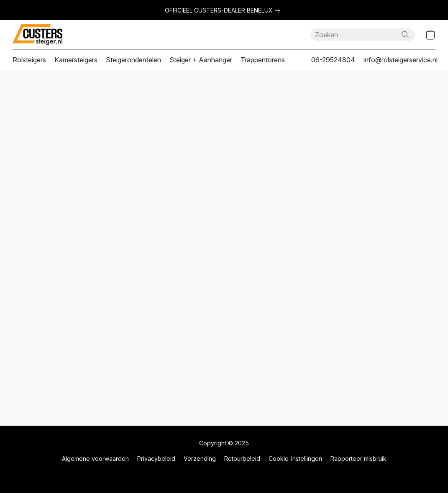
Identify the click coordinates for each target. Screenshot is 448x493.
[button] (37, 35)
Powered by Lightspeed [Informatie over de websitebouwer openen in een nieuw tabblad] (224, 475)
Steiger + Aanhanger (201, 60)
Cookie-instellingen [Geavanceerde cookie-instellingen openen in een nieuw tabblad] (295, 459)
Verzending (200, 459)
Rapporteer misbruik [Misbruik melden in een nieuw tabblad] (358, 459)
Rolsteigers (29, 60)
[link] (224, 10)
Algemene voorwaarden (95, 459)
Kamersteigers (76, 60)
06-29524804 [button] (333, 60)
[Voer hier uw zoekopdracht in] (363, 35)
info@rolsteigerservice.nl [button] (401, 60)
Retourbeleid (242, 459)
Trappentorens (263, 60)
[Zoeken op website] (405, 35)
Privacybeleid (156, 459)
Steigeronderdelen (133, 60)
